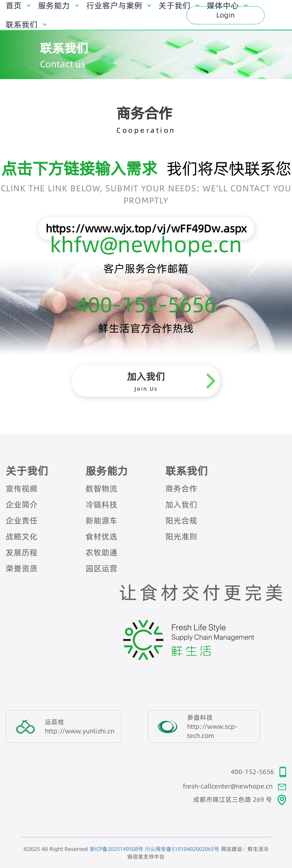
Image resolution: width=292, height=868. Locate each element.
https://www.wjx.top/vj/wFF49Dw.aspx (146, 229)
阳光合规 (181, 521)
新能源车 (102, 521)
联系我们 (187, 471)
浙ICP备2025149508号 (116, 849)
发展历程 (22, 552)
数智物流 (102, 489)
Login (225, 15)
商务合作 (181, 489)
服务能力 (107, 471)
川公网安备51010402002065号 (182, 849)
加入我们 (181, 505)
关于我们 (27, 471)
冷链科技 (102, 505)
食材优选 (102, 537)
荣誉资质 (22, 568)
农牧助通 (102, 552)
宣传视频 (22, 489)
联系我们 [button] (22, 25)
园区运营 (102, 568)
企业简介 (22, 505)
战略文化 (22, 537)
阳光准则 (181, 537)
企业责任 (22, 521)
